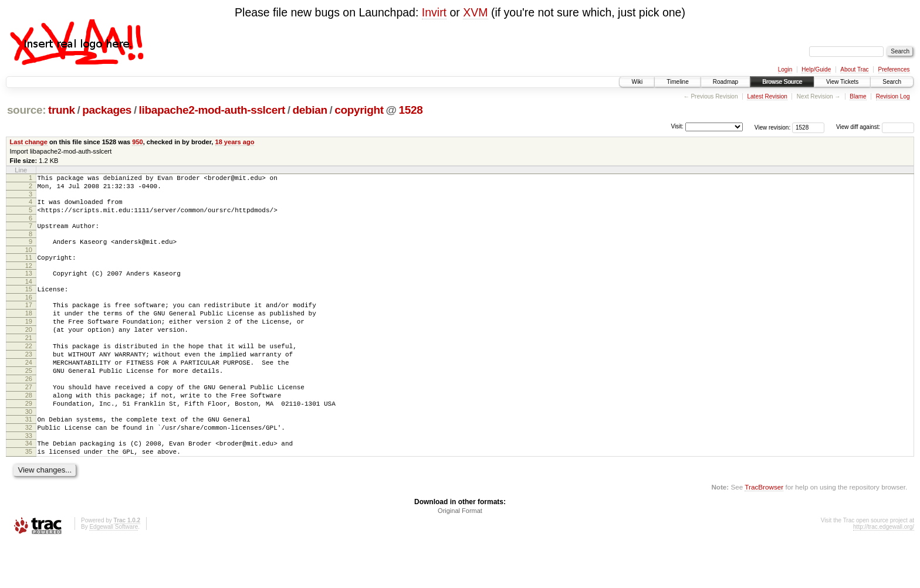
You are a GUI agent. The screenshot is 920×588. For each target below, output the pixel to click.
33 (29, 478)
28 (29, 430)
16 (29, 313)
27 (29, 420)
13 (29, 285)
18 (29, 331)
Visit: (677, 126)
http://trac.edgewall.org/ (884, 572)
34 (29, 485)
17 (29, 321)
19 (29, 341)
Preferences (894, 69)
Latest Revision (767, 96)
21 (29, 361)
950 (137, 142)
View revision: (773, 127)
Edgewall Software (114, 572)
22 (29, 371)
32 (29, 468)
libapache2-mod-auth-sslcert (212, 110)
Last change (29, 142)
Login (785, 69)
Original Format (460, 556)
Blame (858, 96)
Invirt (434, 12)
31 (29, 458)
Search (892, 82)
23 (29, 380)
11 (29, 268)
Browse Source (782, 82)
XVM (475, 12)
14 (29, 295)
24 (29, 390)
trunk (62, 110)
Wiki (637, 82)
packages (107, 110)
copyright (359, 110)
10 (29, 260)
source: (26, 110)
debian (310, 110)
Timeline (677, 82)
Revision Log (893, 96)
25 (29, 400)
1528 (410, 110)
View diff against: (875, 127)
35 (29, 495)
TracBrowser (764, 533)
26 (29, 410)
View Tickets (842, 82)
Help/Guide (816, 69)
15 (29, 303)
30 (29, 450)
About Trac (854, 69)
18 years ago (235, 142)
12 (29, 278)
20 (29, 351)
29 (29, 440)
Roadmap (725, 82)
